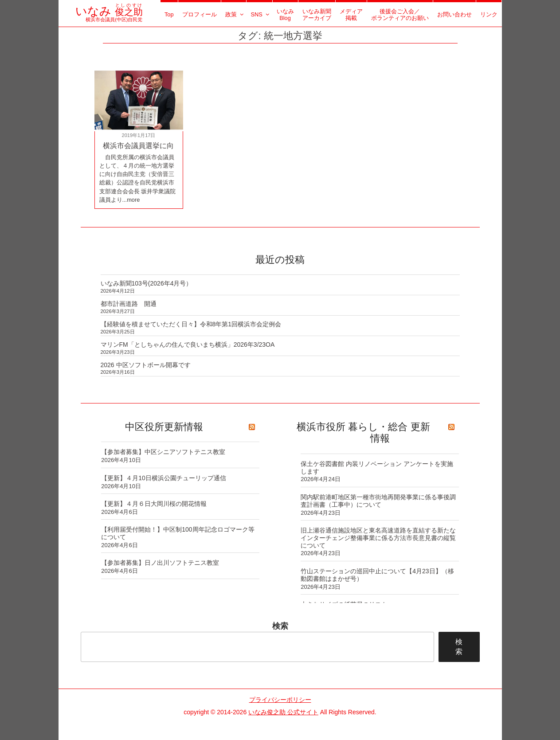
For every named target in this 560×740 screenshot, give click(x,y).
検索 (280, 626)
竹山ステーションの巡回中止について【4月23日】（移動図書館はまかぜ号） (377, 575)
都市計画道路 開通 (129, 304)
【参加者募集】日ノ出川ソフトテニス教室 (160, 563)
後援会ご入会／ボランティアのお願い (400, 15)
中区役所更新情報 (164, 427)
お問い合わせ (454, 14)
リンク (489, 14)
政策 (235, 14)
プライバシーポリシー (280, 700)
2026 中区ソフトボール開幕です (146, 365)
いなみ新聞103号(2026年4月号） (147, 283)
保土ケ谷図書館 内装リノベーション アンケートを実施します (377, 468)
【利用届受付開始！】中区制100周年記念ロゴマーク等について (178, 533)
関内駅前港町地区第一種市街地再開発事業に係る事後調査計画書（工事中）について (378, 501)
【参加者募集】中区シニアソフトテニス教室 (163, 452)
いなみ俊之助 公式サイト (283, 712)
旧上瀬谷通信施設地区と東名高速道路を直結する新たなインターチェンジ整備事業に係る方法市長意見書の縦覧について (378, 538)
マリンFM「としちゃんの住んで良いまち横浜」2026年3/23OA (188, 345)
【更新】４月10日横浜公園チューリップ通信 (164, 478)
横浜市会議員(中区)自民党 (109, 16)
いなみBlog (285, 15)
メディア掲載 (351, 15)
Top (169, 14)
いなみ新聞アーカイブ (317, 15)
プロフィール (200, 14)
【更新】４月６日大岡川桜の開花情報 (154, 504)
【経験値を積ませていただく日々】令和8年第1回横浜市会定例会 (191, 324)
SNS (260, 14)
